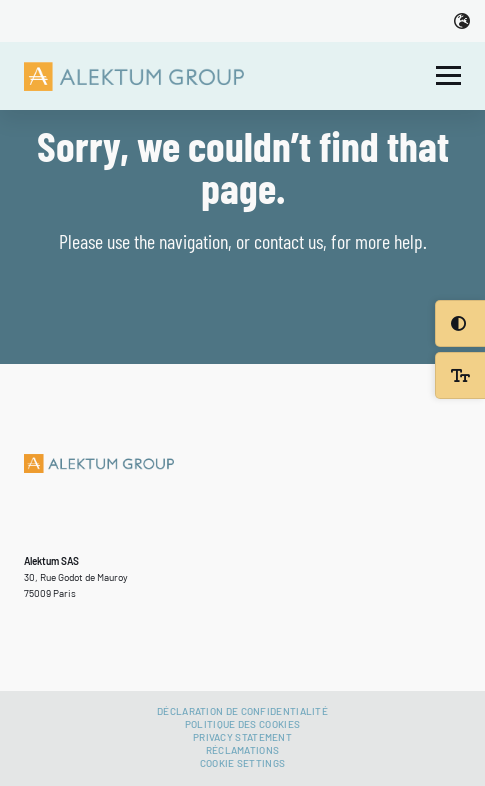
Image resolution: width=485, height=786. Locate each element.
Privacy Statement (242, 737)
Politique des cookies (242, 724)
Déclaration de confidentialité (242, 711)
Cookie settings (243, 763)
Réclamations (243, 750)
